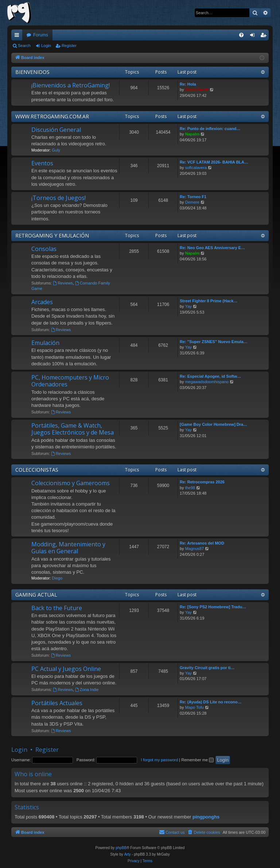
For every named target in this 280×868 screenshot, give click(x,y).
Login (46, 46)
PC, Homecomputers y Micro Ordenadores (70, 381)
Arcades (42, 302)
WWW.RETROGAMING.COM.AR (52, 116)
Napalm (192, 134)
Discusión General (56, 130)
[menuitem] (241, 35)
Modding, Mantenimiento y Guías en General (68, 548)
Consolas (44, 249)
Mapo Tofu (195, 707)
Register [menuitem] (265, 36)
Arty (128, 854)
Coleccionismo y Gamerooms (71, 483)
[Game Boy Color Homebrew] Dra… (213, 424)
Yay (188, 306)
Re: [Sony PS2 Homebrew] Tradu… (213, 607)
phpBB (121, 848)
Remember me (197, 760)
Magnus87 (195, 549)
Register (69, 46)
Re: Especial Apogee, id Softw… (210, 376)
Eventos (42, 163)
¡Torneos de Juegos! (59, 198)
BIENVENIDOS (32, 72)
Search (24, 46)
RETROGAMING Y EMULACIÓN (52, 235)
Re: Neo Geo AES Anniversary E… (212, 248)
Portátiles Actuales (57, 703)
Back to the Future (57, 608)
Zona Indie (87, 690)
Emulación (45, 343)
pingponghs (206, 817)
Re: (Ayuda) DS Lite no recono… (211, 702)
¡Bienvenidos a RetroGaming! (71, 85)
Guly (56, 150)
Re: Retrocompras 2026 (202, 482)
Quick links (18, 36)
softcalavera (196, 168)
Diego (57, 578)
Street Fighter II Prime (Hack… (209, 301)
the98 (190, 488)
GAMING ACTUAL (36, 595)
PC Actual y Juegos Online (66, 669)
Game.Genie (197, 90)
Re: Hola (188, 84)
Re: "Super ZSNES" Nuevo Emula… (214, 342)
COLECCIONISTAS (37, 470)
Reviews (63, 283)
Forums (41, 35)
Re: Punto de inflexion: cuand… (210, 129)
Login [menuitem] (254, 36)
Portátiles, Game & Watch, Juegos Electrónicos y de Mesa (73, 429)
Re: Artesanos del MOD (202, 543)
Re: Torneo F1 (193, 197)
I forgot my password (159, 760)
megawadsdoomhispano (207, 382)
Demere (192, 202)
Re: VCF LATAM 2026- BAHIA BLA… (214, 162)
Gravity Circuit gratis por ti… (207, 668)
